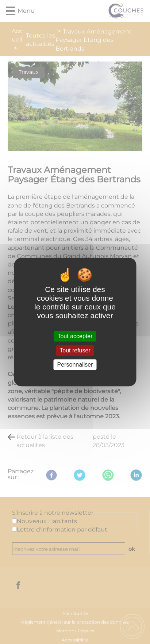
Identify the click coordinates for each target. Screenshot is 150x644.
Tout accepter (75, 336)
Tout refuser (75, 350)
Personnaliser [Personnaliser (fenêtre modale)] (75, 365)
